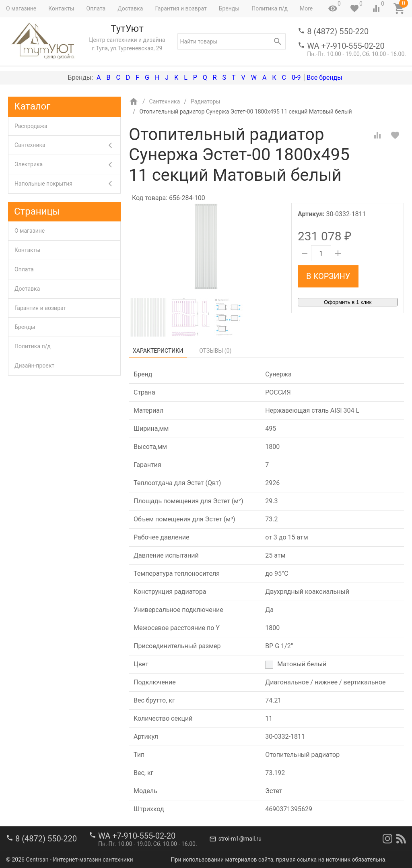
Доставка (130, 8)
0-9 (296, 77)
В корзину (328, 276)
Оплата (96, 8)
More (306, 8)
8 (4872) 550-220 (338, 31)
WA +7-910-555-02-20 (346, 46)
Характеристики (158, 351)
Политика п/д (270, 8)
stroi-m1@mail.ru (240, 839)
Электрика (67, 164)
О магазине (21, 8)
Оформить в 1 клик (348, 302)
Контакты (61, 8)
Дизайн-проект (34, 366)
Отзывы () (215, 351)
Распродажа (31, 126)
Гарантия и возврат (181, 8)
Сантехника (67, 145)
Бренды (229, 8)
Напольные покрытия (67, 184)
